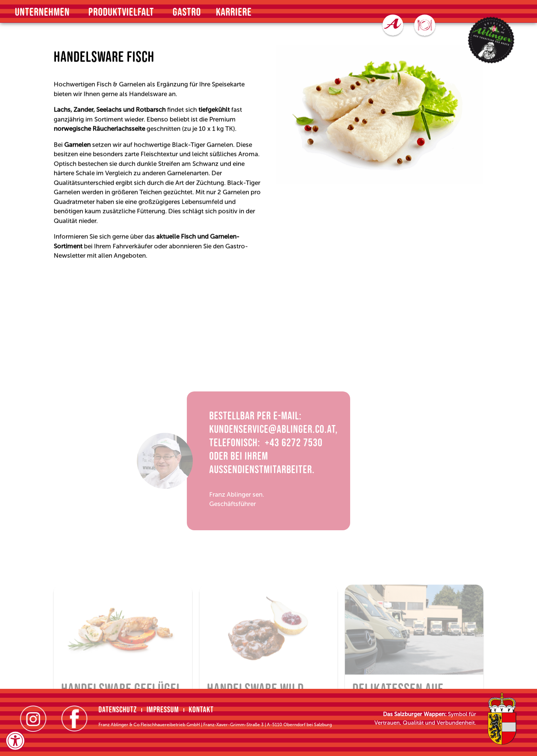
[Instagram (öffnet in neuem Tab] (33, 719)
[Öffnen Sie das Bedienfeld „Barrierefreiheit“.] (15, 741)
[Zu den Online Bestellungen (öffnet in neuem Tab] (393, 26)
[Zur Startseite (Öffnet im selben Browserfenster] (491, 40)
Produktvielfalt (123, 12)
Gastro (187, 12)
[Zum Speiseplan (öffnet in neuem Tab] (425, 26)
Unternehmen (44, 12)
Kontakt (201, 710)
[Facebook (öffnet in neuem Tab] (74, 718)
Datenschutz (118, 710)
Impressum (163, 710)
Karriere (234, 12)
